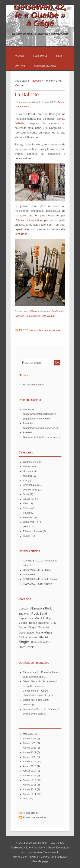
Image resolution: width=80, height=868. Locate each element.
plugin (32, 628)
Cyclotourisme (31, 462)
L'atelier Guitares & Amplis (31, 220)
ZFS (53, 623)
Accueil (19, 56)
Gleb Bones (40, 56)
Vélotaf (27, 513)
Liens (59, 56)
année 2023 (29, 743)
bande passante (39, 623)
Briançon (20, 316)
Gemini (39, 618)
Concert (23, 609)
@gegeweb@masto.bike (36, 419)
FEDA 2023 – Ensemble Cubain (40, 579)
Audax (22, 628)
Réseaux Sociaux (32, 531)
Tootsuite (44, 628)
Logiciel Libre (30, 490)
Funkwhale (44, 632)
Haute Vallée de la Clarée (37, 570)
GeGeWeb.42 (30, 522)
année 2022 (29, 748)
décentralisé (26, 633)
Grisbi (26, 494)
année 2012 (29, 789)
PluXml (32, 857)
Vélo (25, 503)
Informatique (30, 485)
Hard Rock (26, 647)
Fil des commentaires (34, 817)
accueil (37, 81)
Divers (34, 311)
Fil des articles (31, 813)
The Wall (24, 614)
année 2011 (29, 794)
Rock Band (39, 613)
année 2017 (29, 771)
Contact (20, 66)
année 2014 (29, 780)
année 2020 (29, 757)
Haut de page (40, 861)
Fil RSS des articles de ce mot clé (39, 330)
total (26, 798)
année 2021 (29, 752)
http (48, 618)
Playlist (44, 637)
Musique (28, 476)
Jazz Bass (21, 234)
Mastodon (28, 466)
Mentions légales (45, 66)
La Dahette (27, 95)
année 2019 (29, 761)
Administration (58, 857)
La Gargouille (33, 316)
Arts (25, 480)
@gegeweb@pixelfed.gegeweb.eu (42, 437)
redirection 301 (40, 642)
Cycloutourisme (28, 637)
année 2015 (29, 776)
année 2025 (29, 739)
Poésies (27, 508)
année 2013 (29, 785)
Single (24, 642)
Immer (26, 536)
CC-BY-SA (57, 843)
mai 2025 (28, 734)
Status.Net (29, 499)
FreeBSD (28, 517)
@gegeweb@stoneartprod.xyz (39, 414)
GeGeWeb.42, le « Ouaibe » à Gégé (40, 15)
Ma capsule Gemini (33, 385)
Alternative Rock (41, 608)
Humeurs (28, 471)
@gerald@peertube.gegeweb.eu (41, 428)
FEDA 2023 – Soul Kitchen (37, 584)
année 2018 (29, 766)
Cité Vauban (49, 316)
